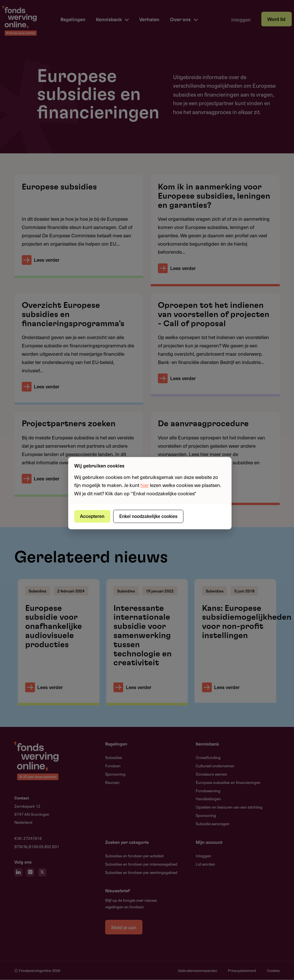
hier (145, 485)
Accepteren (93, 516)
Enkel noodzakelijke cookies (149, 516)
